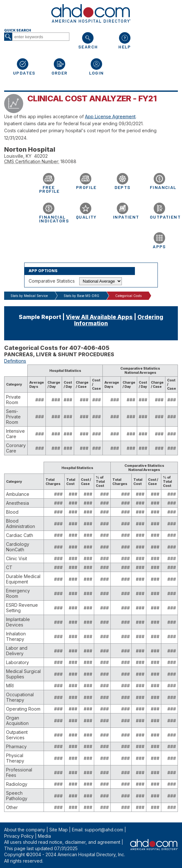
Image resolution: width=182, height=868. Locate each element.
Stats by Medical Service (29, 296)
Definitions (15, 361)
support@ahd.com (104, 830)
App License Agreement (110, 116)
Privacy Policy (19, 836)
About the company (25, 830)
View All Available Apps (99, 317)
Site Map (59, 830)
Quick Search (17, 30)
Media (44, 836)
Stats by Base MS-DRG (81, 296)
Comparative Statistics (52, 281)
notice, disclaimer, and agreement (85, 842)
